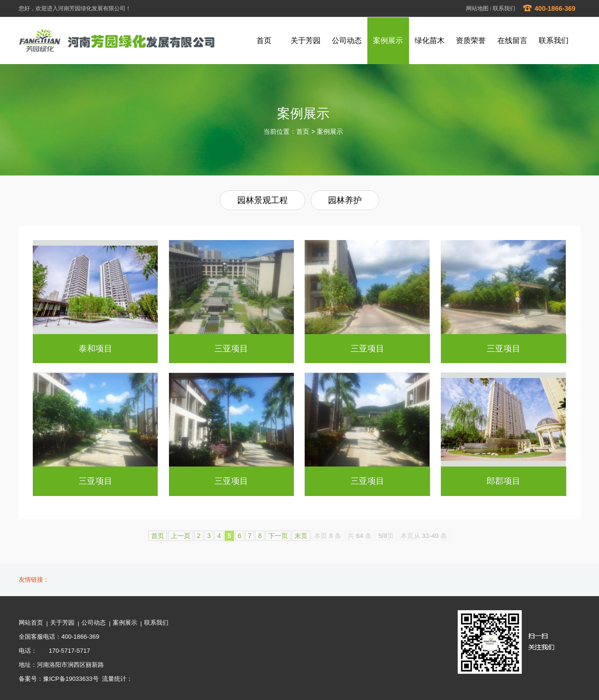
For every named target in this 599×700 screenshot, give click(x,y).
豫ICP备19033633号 (71, 679)
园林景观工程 (263, 200)
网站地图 (477, 8)
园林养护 (345, 200)
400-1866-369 (549, 8)
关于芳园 (62, 623)
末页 (301, 536)
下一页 (278, 536)
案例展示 (330, 131)
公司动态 (94, 623)
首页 (303, 131)
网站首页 (31, 623)
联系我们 (504, 8)
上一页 (181, 536)
